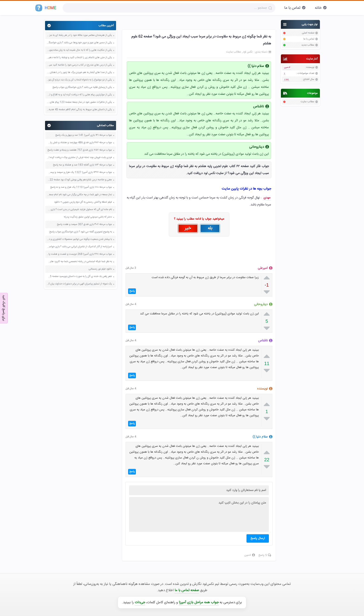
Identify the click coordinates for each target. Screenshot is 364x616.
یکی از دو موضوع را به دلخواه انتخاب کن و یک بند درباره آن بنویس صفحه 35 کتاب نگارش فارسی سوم (79, 80)
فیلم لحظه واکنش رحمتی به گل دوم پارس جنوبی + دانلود (83, 202)
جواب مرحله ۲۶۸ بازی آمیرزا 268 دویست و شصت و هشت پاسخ (79, 254)
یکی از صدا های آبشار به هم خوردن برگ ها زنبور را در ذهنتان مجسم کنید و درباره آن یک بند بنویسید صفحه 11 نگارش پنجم (79, 72)
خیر (188, 228)
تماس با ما (292, 8)
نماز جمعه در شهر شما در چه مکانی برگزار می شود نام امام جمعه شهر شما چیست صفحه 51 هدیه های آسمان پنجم (79, 195)
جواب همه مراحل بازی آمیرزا (199, 602)
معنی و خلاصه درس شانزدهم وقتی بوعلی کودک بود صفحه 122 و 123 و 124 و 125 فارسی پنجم (79, 180)
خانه (318, 8)
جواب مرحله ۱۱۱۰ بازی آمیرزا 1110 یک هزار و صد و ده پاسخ (81, 187)
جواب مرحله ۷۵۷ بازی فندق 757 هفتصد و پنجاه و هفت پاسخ (80, 150)
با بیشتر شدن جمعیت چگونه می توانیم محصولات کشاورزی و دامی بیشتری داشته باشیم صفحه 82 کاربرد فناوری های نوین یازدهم (79, 239)
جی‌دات (140, 602)
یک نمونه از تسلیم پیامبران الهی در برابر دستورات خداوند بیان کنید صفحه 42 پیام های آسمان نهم (79, 284)
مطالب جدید (308, 45)
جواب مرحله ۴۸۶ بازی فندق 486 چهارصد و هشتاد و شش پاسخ (79, 143)
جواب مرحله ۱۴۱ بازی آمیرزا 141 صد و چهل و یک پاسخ (84, 135)
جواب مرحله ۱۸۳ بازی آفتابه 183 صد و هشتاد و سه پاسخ (82, 165)
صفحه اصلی (308, 33)
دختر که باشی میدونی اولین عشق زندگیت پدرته (88, 217)
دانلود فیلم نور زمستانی (100, 269)
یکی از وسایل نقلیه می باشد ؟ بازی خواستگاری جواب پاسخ (82, 87)
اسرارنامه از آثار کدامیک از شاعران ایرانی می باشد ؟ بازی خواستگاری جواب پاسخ (79, 247)
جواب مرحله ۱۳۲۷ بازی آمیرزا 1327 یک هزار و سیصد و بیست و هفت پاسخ (79, 172)
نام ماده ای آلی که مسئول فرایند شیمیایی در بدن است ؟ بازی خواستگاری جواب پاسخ (79, 210)
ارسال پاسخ (258, 538)
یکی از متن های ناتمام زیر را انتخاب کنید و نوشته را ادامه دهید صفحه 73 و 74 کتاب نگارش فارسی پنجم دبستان (79, 58)
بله (210, 228)
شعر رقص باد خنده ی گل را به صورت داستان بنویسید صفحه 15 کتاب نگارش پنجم (79, 277)
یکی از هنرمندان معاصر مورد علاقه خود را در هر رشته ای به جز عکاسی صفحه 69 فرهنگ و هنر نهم (79, 35)
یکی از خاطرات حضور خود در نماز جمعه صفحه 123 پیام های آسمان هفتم (79, 102)
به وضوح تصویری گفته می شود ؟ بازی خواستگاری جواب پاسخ (81, 232)
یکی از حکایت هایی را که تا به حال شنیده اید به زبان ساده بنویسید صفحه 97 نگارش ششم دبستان (79, 50)
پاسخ (132, 291)
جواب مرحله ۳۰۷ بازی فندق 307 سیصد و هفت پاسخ (84, 224)
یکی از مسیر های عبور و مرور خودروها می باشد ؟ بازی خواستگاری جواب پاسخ (79, 43)
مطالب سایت (307, 102)
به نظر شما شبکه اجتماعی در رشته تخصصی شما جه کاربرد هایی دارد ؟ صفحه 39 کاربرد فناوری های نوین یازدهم (79, 262)
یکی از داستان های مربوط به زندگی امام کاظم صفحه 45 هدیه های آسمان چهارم (79, 110)
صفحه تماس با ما (187, 590)
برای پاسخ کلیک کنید (4, 308)
